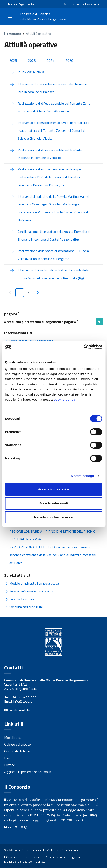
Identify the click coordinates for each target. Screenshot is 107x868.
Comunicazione (55, 857)
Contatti (41, 862)
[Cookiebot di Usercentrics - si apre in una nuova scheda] (83, 347)
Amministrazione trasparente (81, 4)
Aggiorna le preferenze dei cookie (28, 772)
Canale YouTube (17, 710)
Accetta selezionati (53, 503)
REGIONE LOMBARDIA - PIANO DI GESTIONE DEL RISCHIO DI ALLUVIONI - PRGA (52, 535)
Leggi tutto (14, 827)
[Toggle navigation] (10, 16)
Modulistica (12, 738)
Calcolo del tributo (17, 751)
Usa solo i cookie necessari (54, 517)
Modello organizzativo (18, 862)
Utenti (26, 857)
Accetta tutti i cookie (53, 489)
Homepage (13, 34)
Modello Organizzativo (21, 4)
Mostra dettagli (82, 476)
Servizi (38, 857)
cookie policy (65, 400)
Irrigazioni (75, 857)
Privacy (9, 765)
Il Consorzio (12, 857)
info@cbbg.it (23, 701)
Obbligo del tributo (18, 744)
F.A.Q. (8, 758)
